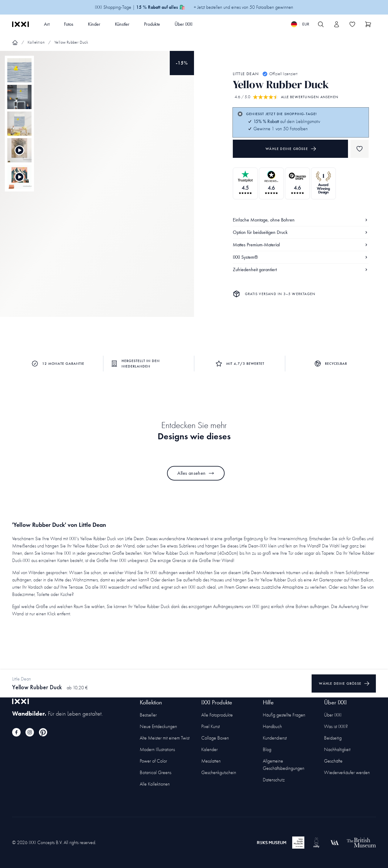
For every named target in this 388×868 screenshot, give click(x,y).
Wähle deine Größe (291, 149)
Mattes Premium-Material (301, 245)
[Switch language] (300, 24)
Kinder (94, 24)
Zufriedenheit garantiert (301, 269)
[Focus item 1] (97, 189)
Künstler (122, 24)
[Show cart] (368, 24)
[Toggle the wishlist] (352, 24)
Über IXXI (184, 24)
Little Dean (246, 74)
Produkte (152, 24)
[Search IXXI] (321, 24)
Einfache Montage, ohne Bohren (301, 220)
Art (47, 24)
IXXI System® (301, 257)
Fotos (69, 24)
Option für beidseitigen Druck (301, 232)
